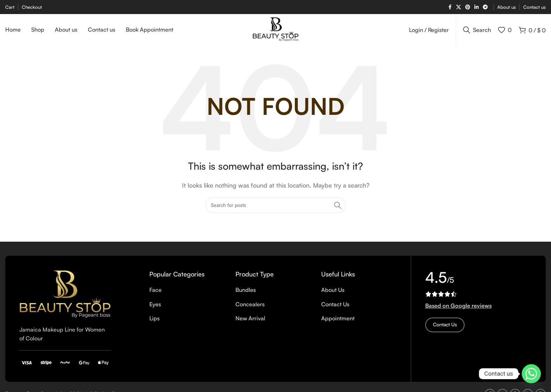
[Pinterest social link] (468, 7)
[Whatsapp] (531, 374)
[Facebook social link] (450, 7)
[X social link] (459, 7)
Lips (154, 318)
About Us (333, 290)
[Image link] (65, 293)
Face (155, 290)
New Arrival (250, 318)
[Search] (477, 30)
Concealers (250, 304)
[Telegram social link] (485, 7)
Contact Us (335, 304)
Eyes (155, 304)
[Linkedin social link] (477, 7)
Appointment (338, 318)
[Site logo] (276, 29)
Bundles (246, 290)
